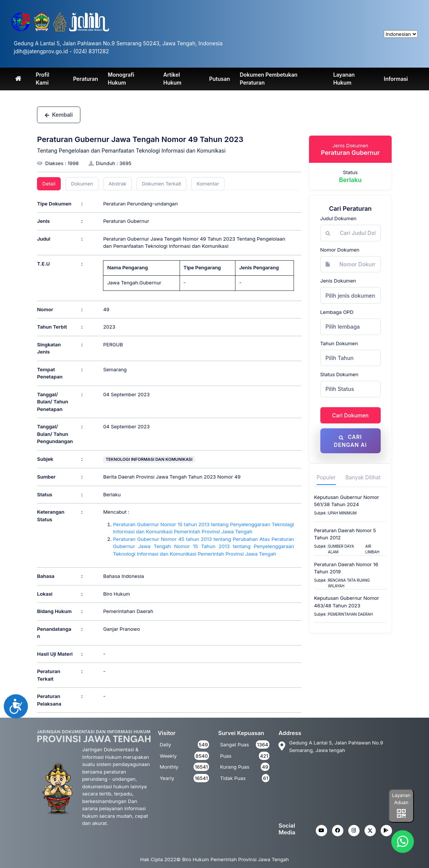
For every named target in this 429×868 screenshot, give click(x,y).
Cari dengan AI (350, 441)
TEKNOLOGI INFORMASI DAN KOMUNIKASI (149, 459)
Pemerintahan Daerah (350, 614)
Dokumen (82, 184)
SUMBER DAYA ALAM (341, 550)
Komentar (208, 184)
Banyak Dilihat (363, 478)
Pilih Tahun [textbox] (340, 358)
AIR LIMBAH (372, 550)
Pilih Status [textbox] (340, 389)
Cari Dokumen (350, 415)
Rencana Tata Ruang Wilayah (349, 584)
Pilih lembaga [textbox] (343, 327)
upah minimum (342, 514)
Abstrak (118, 184)
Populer (326, 478)
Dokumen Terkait (161, 184)
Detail (49, 184)
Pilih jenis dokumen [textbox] (351, 296)
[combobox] (351, 295)
